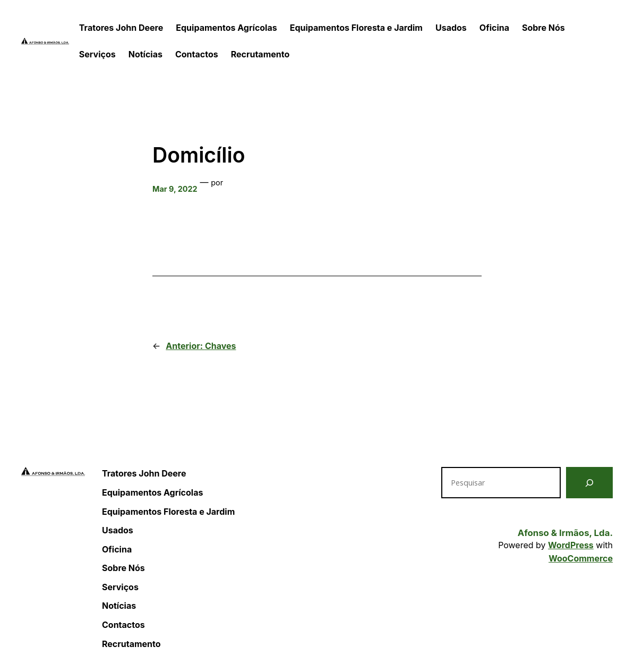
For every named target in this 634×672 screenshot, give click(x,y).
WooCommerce (581, 558)
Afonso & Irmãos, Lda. (565, 533)
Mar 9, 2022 (175, 189)
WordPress (571, 545)
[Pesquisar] (589, 483)
